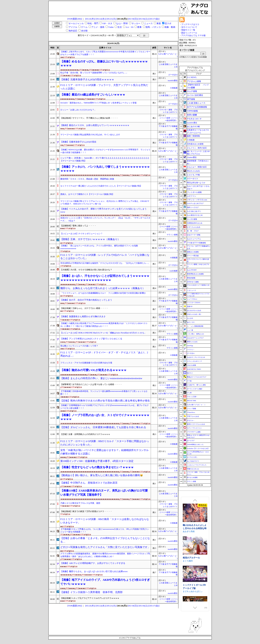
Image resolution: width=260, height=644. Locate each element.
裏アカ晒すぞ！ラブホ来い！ (195, 519)
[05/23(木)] (90, 19)
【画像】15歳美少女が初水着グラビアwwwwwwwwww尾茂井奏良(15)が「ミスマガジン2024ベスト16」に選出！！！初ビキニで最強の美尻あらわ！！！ (104, 325)
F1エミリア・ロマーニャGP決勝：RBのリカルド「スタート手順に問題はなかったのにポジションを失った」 (105, 443)
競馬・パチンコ (153, 27)
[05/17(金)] (154, 19)
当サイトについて (189, 27)
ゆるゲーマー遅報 (194, 235)
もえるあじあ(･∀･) (194, 211)
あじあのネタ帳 (193, 126)
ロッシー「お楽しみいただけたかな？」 (78, 110)
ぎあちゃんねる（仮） (195, 314)
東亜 (159, 23)
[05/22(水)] (101, 19)
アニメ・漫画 (98, 27)
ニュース (148, 23)
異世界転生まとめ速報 (195, 274)
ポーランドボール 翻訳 (195, 389)
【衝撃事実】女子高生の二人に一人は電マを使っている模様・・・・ (91, 384)
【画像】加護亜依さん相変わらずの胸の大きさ (83, 316)
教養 (139, 27)
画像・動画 (170, 27)
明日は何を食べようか (196, 183)
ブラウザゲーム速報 (194, 432)
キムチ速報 (192, 91)
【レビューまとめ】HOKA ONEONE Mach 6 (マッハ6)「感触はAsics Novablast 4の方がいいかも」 (103, 333)
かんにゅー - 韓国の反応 (197, 167)
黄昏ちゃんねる (192, 342)
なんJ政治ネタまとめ (195, 215)
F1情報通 (174, 88)
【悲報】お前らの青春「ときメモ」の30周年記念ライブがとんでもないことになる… (105, 540)
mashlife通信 (173, 81)
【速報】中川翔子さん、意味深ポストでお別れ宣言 (89, 483)
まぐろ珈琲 (188, 586)
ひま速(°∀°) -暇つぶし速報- (197, 385)
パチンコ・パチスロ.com (197, 200)
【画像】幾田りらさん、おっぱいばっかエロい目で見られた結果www (94, 571)
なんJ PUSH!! (192, 270)
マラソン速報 (172, 235)
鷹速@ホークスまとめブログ (197, 377)
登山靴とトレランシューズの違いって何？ (79, 346)
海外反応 (73, 31)
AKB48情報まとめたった (195, 445)
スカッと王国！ (192, 397)
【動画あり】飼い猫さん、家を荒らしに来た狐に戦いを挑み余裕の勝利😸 (102, 475)
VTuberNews (191, 412)
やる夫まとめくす (194, 119)
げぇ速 (189, 393)
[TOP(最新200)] (75, 19)
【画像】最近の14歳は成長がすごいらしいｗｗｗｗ (93, 95)
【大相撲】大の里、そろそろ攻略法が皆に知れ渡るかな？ (86, 270)
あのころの (191, 322)
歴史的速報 (191, 278)
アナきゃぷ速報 (194, 81)
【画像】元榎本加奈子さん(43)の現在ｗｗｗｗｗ (87, 79)
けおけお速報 (192, 365)
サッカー (136, 23)
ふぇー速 (190, 330)
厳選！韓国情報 (193, 136)
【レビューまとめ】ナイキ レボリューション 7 (81, 234)
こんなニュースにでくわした (197, 465)
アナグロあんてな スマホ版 (193, 35)
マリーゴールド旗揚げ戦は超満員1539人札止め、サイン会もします (90, 135)
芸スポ (168, 23)
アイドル (73, 27)
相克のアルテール (191, 582)
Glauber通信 (192, 157)
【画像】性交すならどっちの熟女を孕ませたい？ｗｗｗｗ (97, 467)
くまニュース (192, 290)
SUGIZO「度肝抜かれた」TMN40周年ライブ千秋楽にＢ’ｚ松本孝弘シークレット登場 (98, 103)
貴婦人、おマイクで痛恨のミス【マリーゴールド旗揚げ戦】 (87, 194)
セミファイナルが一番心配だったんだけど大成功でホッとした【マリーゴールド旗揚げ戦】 (101, 186)
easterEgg (190, 346)
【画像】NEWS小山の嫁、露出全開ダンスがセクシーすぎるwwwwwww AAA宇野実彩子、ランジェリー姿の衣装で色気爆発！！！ (105, 151)
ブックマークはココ (190, 24)
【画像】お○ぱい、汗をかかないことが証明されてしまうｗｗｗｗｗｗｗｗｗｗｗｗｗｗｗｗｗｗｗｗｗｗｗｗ (105, 278)
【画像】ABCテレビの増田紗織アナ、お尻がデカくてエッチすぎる (93, 563)
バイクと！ (191, 349)
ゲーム (84, 27)
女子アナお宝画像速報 (197, 107)
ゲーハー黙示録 (193, 256)
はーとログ (191, 441)
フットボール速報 (194, 192)
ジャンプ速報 (192, 409)
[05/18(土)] (144, 19)
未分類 (84, 31)
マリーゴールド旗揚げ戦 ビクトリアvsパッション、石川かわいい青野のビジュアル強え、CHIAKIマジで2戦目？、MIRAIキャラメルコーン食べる (105, 203)
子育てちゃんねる (193, 416)
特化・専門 (93, 23)
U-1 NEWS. (192, 77)
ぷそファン (192, 196)
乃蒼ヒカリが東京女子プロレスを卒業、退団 (80, 503)
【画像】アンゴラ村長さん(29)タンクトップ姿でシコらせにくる (91, 339)
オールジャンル (76, 23)
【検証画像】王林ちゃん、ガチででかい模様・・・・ (84, 308)
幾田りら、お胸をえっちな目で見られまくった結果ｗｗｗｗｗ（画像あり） (103, 288)
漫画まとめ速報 (193, 252)
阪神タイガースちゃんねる (196, 424)
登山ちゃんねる (193, 171)
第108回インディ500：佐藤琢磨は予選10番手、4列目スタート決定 (97, 461)
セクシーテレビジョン (195, 428)
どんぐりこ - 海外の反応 (197, 148)
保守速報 (191, 99)
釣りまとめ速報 (192, 477)
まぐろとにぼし (192, 457)
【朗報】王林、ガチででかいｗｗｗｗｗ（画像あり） (90, 239)
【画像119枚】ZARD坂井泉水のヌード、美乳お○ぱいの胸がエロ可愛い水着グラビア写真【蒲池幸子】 (104, 493)
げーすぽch (173, 75)
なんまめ (190, 318)
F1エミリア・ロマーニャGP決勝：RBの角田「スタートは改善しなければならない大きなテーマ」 (105, 521)
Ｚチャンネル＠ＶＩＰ (195, 361)
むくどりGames (190, 523)
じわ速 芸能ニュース (196, 103)
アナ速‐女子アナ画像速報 (196, 243)
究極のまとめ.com (193, 469)
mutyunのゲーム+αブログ (195, 338)
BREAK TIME (192, 401)
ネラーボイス (193, 179)
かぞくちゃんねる (194, 227)
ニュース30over (192, 299)
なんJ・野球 (122, 23)
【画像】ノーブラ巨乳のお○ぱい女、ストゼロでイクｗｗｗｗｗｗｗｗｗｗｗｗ (105, 417)
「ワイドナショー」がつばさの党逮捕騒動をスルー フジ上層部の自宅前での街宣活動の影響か (103, 293)
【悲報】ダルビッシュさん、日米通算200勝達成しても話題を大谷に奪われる (103, 427)
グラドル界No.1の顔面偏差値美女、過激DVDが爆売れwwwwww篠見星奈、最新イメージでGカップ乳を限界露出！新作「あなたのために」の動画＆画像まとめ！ (105, 555)
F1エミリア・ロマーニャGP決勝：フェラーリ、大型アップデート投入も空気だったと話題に (104, 87)
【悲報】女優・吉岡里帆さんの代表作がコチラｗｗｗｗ (85, 434)
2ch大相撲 (173, 271)
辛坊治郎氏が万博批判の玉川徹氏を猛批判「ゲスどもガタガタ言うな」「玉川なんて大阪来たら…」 (105, 263)
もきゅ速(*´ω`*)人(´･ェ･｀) (196, 405)
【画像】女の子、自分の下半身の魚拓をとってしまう (86, 300)
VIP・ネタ (107, 23)
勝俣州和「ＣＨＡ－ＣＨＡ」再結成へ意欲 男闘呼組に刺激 (87, 179)
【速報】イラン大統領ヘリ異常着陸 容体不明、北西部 (91, 592)
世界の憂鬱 (192, 115)
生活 (120, 27)
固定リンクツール (189, 33)
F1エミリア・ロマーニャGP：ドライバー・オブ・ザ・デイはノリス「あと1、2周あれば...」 (104, 354)
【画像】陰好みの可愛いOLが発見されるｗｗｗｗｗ (93, 370)
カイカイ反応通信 (195, 95)
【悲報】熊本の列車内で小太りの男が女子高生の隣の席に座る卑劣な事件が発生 (105, 401)
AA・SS (130, 27)
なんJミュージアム (194, 239)
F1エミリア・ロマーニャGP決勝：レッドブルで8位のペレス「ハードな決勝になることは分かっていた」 (105, 257)
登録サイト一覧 (188, 30)
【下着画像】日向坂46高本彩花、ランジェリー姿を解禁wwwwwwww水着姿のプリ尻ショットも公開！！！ (104, 393)
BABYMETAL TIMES (194, 369)
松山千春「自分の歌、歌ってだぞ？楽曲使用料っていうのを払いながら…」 (94, 73)
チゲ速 (189, 381)
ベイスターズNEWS (194, 303)
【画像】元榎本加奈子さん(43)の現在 (78, 142)
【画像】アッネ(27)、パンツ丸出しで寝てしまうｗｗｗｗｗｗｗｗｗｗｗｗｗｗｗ (105, 169)
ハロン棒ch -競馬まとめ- (196, 334)
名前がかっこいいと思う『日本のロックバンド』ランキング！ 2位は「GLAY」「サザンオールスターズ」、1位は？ (105, 219)
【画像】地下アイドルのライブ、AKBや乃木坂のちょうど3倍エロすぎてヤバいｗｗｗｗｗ (105, 582)
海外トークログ (193, 207)
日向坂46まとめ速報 (195, 144)
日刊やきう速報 (193, 282)
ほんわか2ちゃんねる (194, 310)
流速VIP (190, 306)
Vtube (111, 27)
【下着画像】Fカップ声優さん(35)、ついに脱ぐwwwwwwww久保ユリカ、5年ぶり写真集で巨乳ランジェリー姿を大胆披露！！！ (105, 531)
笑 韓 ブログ (193, 231)
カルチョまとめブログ (195, 203)
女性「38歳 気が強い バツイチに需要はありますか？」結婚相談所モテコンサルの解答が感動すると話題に (104, 452)
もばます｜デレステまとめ (196, 357)
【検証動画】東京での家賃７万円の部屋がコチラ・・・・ (86, 511)
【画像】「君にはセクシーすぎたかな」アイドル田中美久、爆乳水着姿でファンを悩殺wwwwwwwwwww (99, 247)
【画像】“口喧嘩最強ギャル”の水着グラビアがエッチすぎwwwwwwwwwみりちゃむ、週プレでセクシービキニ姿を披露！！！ (105, 407)
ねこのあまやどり (193, 461)
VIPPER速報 (192, 111)
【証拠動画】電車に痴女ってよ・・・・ (78, 226)
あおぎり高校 (189, 556)
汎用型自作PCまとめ (195, 223)
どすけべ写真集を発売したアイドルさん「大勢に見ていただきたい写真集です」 (105, 547)
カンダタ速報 (192, 219)
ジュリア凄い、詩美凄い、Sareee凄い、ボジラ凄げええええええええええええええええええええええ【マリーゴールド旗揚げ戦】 (105, 159)
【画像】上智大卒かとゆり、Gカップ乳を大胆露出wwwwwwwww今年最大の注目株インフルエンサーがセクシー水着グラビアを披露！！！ (105, 53)
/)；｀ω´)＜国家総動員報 (195, 326)
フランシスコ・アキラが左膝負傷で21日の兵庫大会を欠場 (86, 363)
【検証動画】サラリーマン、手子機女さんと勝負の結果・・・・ (89, 118)
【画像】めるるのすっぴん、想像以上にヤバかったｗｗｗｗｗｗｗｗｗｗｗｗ (104, 63)
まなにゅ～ (191, 420)
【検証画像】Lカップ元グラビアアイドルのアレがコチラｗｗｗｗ (90, 598)
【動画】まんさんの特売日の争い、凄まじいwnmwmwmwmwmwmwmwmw (101, 378)
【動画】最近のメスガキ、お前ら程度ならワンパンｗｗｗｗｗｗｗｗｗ (95, 125)
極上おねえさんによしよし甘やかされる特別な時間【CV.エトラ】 (195, 553)
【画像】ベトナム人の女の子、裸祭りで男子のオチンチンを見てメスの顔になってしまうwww (103, 210)
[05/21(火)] (112, 19)
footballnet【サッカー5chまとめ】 (198, 448)
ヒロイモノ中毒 (193, 175)
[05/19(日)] (133, 19)
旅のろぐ (190, 373)
